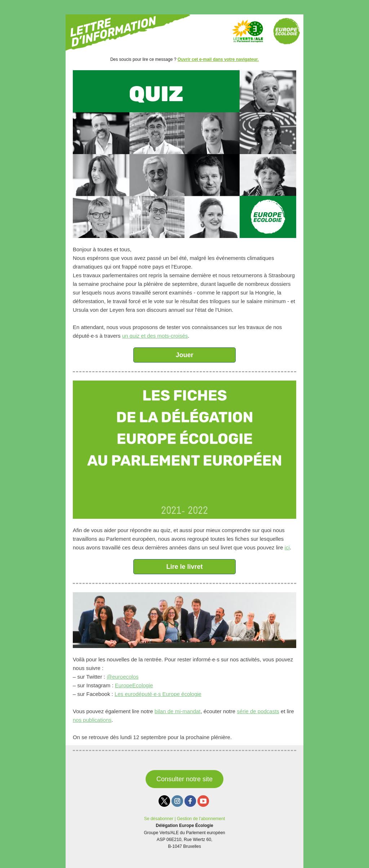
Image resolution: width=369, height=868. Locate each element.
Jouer (184, 355)
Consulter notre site (184, 779)
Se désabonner (159, 819)
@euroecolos (123, 677)
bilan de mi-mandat (178, 711)
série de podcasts (258, 711)
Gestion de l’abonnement (201, 819)
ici (287, 547)
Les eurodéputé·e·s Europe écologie (158, 694)
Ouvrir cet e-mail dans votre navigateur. (218, 59)
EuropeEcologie (134, 685)
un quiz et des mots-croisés (155, 336)
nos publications (92, 720)
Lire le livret (184, 567)
